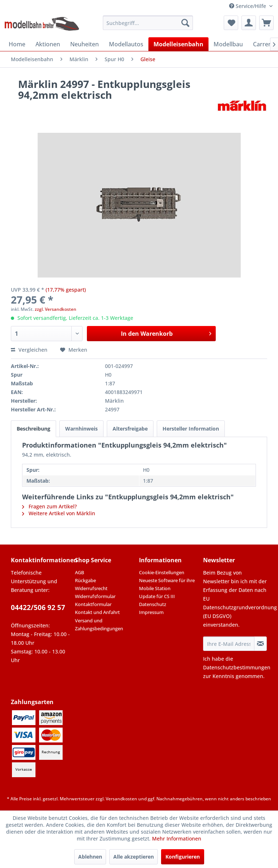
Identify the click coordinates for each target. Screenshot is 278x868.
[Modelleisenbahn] (178, 44)
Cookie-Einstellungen (162, 572)
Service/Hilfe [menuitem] (248, 6)
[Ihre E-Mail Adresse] (229, 644)
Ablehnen (90, 857)
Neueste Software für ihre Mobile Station (167, 584)
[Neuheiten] (85, 44)
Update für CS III (157, 596)
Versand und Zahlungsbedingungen (99, 624)
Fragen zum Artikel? (49, 506)
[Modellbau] (228, 44)
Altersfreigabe (130, 429)
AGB (79, 572)
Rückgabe (85, 580)
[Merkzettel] (231, 23)
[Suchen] (185, 23)
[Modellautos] (126, 44)
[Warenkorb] (266, 23)
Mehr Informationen (177, 839)
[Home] (17, 44)
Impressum (151, 612)
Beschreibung (33, 429)
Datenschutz (153, 604)
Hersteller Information (191, 429)
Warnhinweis (81, 429)
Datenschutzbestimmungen (237, 667)
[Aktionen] (48, 44)
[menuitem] (148, 23)
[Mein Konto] (249, 23)
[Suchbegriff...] (148, 23)
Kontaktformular (93, 604)
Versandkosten (121, 799)
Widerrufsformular (95, 596)
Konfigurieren (183, 857)
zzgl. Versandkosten (56, 309)
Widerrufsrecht (91, 588)
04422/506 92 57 (38, 607)
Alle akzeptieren (134, 857)
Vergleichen (29, 350)
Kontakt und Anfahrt (97, 612)
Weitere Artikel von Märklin (59, 513)
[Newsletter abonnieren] (260, 644)
